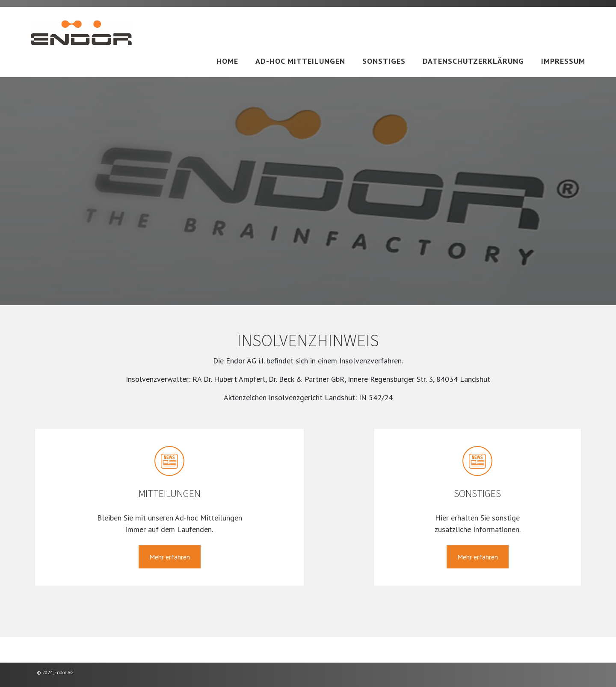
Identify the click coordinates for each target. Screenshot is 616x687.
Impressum (563, 61)
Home (227, 61)
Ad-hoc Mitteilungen (300, 61)
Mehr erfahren (170, 557)
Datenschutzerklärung (473, 61)
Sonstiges (384, 61)
